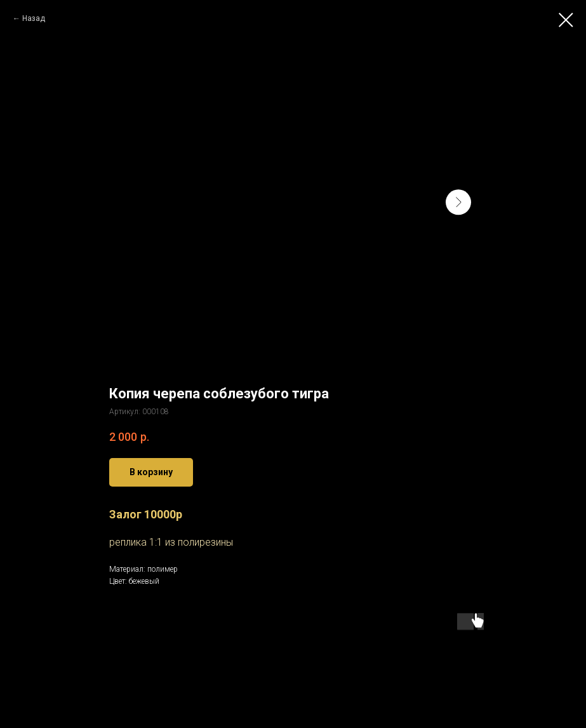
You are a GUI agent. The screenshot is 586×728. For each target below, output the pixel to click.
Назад (34, 18)
